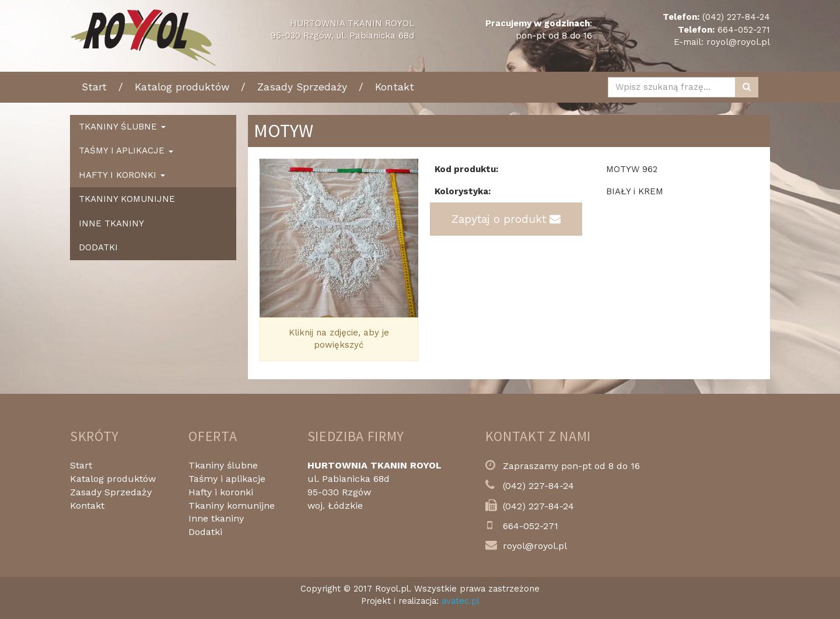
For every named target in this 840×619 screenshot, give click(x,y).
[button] (272, 238)
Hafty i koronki (221, 492)
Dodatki (98, 247)
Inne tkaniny (111, 223)
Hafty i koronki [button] (122, 175)
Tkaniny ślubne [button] (122, 127)
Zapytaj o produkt (506, 219)
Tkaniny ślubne (223, 465)
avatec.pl (461, 601)
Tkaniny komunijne (127, 199)
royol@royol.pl (738, 42)
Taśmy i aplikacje (227, 479)
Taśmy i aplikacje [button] (126, 151)
